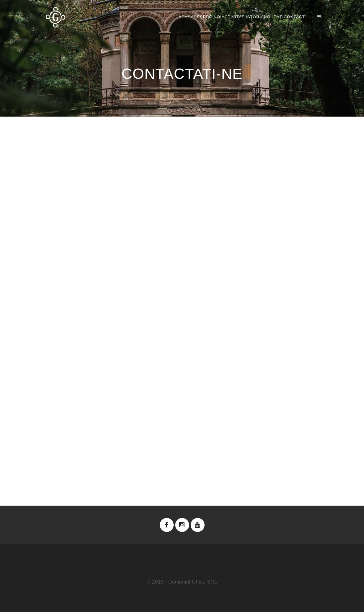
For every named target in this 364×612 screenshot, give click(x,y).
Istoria (230, 17)
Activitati (197, 17)
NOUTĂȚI (261, 17)
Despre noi (158, 17)
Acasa (124, 17)
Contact (294, 17)
